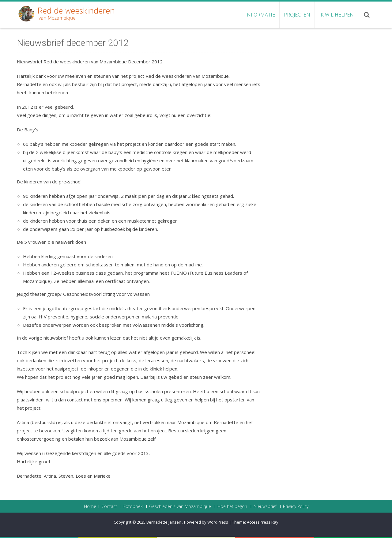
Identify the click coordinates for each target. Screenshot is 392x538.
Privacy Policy (296, 506)
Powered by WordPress (206, 522)
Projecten (297, 15)
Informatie (260, 15)
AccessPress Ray (263, 522)
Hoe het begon (232, 506)
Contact (109, 506)
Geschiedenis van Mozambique (180, 506)
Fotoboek (133, 506)
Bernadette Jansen (164, 522)
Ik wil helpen (336, 15)
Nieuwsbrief (265, 506)
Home (90, 506)
